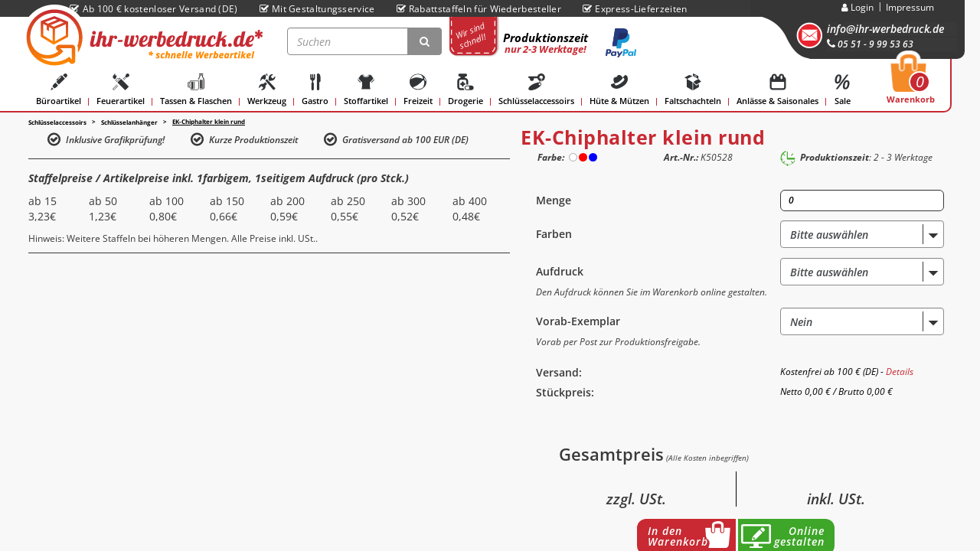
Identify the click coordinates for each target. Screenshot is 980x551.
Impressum (910, 7)
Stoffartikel (366, 90)
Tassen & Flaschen (196, 90)
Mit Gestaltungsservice (317, 9)
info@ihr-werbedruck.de (885, 29)
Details (900, 372)
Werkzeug (267, 90)
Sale (842, 90)
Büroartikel (59, 90)
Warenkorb (911, 83)
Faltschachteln (693, 90)
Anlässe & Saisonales (777, 90)
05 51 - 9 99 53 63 (870, 44)
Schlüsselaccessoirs (536, 90)
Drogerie (465, 90)
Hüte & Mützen (619, 90)
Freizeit (418, 90)
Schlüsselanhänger (129, 122)
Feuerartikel (121, 90)
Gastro (315, 90)
